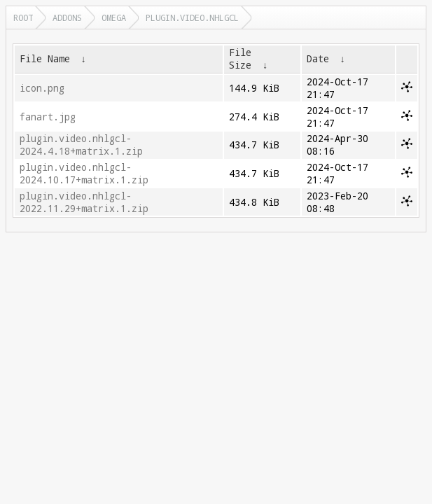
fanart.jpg (48, 117)
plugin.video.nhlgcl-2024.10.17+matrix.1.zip (84, 174)
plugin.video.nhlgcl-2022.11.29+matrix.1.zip (84, 202)
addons (67, 17)
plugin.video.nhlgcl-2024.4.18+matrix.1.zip (81, 145)
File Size (240, 59)
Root (23, 17)
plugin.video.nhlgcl (192, 17)
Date (318, 59)
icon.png (42, 88)
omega (114, 17)
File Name (45, 59)
